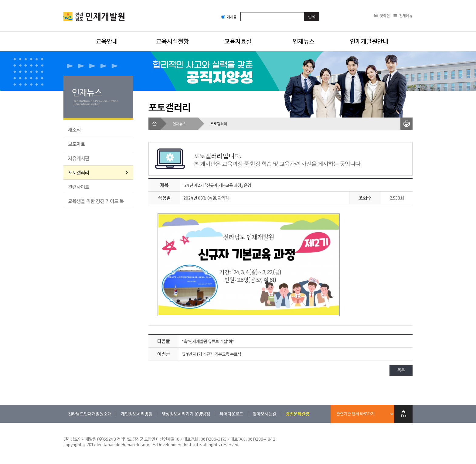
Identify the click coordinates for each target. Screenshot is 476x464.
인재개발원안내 (369, 41)
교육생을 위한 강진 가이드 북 (96, 201)
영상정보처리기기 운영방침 (186, 414)
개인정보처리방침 (137, 414)
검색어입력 (241, 12)
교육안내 (107, 41)
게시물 (229, 17)
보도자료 (76, 144)
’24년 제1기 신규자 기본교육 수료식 (212, 354)
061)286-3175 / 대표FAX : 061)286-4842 (238, 439)
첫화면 (385, 15)
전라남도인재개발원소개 (90, 414)
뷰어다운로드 (231, 414)
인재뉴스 (304, 41)
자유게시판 (79, 158)
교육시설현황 (172, 41)
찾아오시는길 (264, 414)
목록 (401, 370)
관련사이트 (79, 187)
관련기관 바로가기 (64, 423)
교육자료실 (238, 41)
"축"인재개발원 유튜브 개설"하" (208, 341)
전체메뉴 (406, 15)
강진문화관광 (297, 414)
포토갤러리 (79, 172)
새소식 (74, 130)
